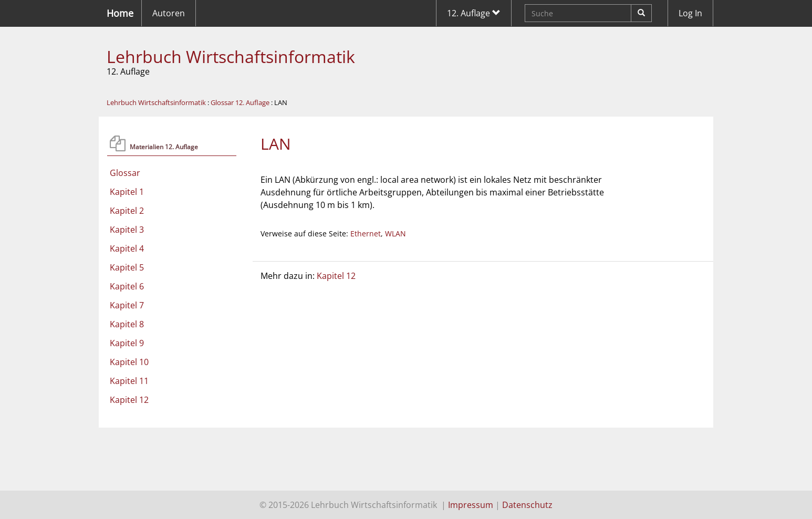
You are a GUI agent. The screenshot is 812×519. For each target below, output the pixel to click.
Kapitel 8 (127, 324)
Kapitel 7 (127, 305)
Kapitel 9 (127, 343)
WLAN (395, 233)
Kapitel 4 (127, 248)
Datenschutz (527, 505)
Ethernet (366, 233)
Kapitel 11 (129, 381)
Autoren (169, 13)
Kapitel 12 (129, 400)
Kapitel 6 (127, 286)
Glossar (125, 173)
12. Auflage (474, 13)
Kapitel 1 (127, 192)
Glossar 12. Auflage (240, 102)
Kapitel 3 (127, 230)
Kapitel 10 (129, 362)
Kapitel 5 (127, 267)
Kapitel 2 (127, 211)
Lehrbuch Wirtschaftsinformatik (231, 56)
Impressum (471, 505)
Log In (690, 13)
